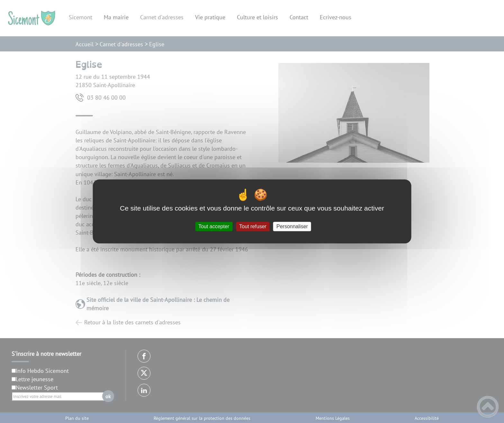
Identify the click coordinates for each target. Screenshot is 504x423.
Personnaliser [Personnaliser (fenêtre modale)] (292, 226)
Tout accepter (214, 226)
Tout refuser (253, 226)
